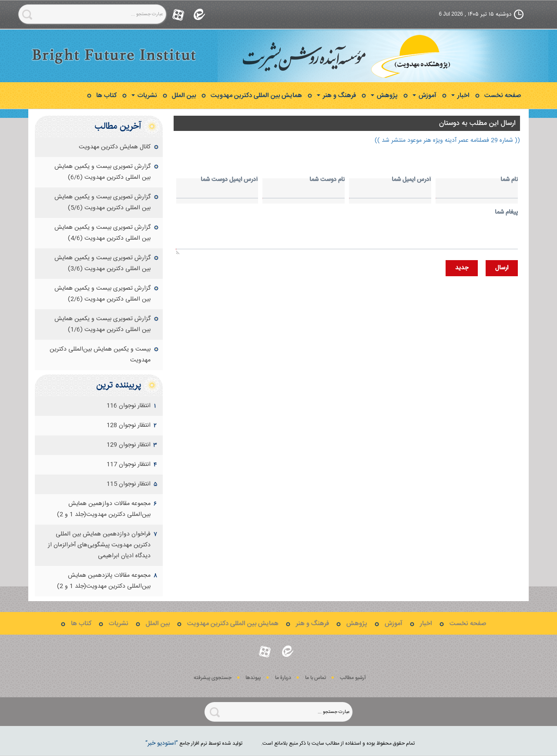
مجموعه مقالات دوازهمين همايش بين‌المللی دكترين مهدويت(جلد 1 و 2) (104, 509)
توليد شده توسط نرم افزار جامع (194, 743)
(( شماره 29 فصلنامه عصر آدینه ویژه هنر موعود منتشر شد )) (447, 140)
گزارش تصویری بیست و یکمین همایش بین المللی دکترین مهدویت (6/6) (102, 172)
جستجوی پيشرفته (213, 678)
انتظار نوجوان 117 (129, 465)
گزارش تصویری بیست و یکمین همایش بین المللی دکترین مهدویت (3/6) (102, 263)
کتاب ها (106, 95)
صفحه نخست (503, 95)
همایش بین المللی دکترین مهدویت (256, 95)
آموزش (424, 95)
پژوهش (384, 95)
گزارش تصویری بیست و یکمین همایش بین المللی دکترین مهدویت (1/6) (102, 324)
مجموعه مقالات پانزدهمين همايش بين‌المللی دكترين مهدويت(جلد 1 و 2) (104, 581)
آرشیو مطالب (353, 678)
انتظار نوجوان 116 (129, 406)
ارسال (502, 268)
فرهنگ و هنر (336, 95)
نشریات (144, 95)
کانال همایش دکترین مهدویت (115, 147)
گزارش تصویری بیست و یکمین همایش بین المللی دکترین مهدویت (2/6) (102, 294)
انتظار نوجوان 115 (129, 484)
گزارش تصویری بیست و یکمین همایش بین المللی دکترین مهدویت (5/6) (102, 202)
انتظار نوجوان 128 (129, 425)
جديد (462, 268)
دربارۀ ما (283, 678)
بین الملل (184, 95)
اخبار (460, 95)
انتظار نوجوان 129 (129, 445)
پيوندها (253, 678)
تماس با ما (315, 678)
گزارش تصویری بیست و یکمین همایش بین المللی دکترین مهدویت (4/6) (102, 233)
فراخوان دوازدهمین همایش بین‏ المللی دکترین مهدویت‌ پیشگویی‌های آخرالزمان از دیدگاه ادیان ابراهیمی (99, 545)
